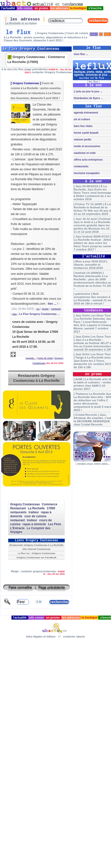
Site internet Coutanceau (36, 549)
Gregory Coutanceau (26, 83)
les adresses (60, 8)
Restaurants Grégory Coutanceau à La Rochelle (36, 378)
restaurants (18, 512)
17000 (51, 508)
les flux (18, 69)
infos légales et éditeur (41, 637)
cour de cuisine (35, 516)
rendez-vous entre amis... (94, 464)
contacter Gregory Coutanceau (52, 72)
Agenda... (31, 358)
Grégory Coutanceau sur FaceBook (36, 557)
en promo (41, 8)
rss (38, 309)
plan (15, 314)
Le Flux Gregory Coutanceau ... (39, 314)
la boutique (78, 8)
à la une (7, 69)
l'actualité (8, 8)
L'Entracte (17, 528)
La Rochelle (36, 508)
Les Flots (55, 524)
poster (45, 309)
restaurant (18, 520)
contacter (56, 309)
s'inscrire (95, 8)
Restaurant (18, 508)
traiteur (34, 512)
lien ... (52, 304)
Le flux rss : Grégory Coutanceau (36, 553)
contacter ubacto (74, 637)
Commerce (50, 504)
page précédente (36, 69)
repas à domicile (34, 524)
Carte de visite (45, 358)
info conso (25, 8)
